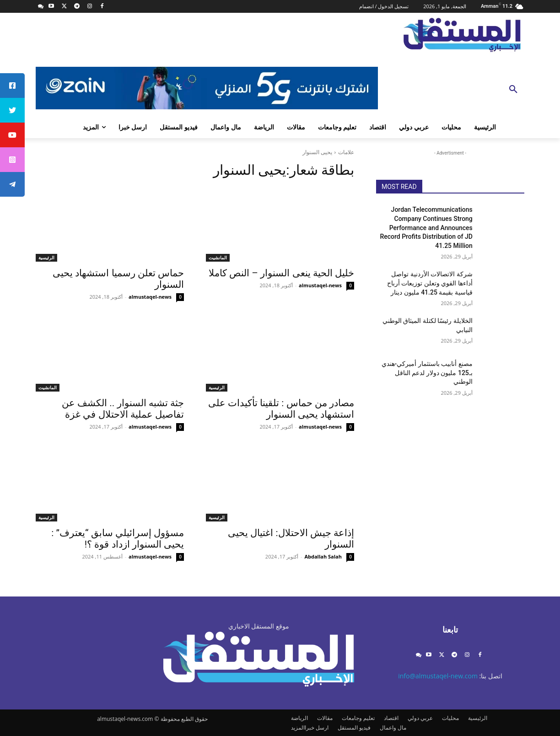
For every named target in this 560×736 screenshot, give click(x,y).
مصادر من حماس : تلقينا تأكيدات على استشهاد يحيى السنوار (281, 409)
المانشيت (218, 258)
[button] (513, 90)
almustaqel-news (320, 285)
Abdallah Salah (323, 556)
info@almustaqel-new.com (438, 676)
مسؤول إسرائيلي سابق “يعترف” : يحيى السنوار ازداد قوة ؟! (118, 539)
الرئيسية (46, 258)
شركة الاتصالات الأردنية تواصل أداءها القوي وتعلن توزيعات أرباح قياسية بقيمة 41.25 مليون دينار (430, 283)
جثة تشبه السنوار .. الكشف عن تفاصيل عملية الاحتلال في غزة (123, 409)
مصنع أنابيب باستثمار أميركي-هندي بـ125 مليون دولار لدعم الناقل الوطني (427, 373)
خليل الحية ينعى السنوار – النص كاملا (281, 273)
